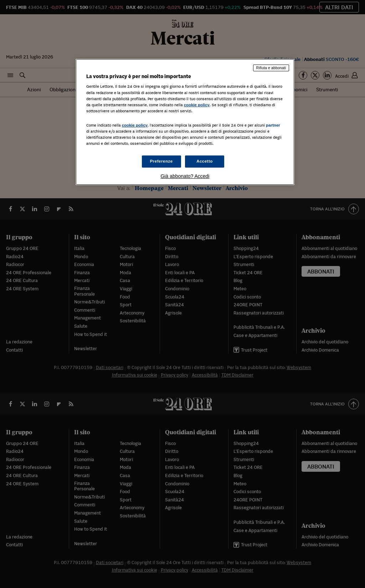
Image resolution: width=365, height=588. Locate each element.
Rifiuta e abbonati (271, 68)
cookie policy (197, 105)
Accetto (205, 161)
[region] (185, 122)
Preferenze (161, 161)
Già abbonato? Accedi (185, 176)
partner (273, 125)
